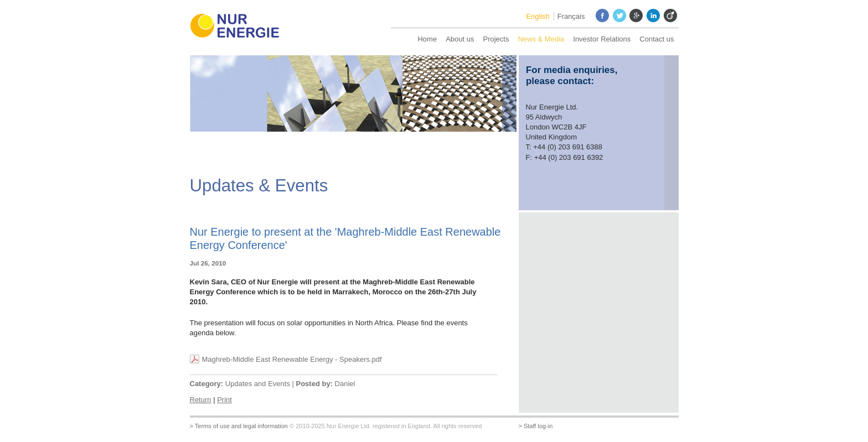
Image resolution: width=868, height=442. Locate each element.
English (538, 16)
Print (224, 400)
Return (201, 400)
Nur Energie (240, 28)
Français (571, 16)
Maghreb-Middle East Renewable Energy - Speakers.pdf (292, 359)
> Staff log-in (536, 426)
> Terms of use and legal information (239, 426)
